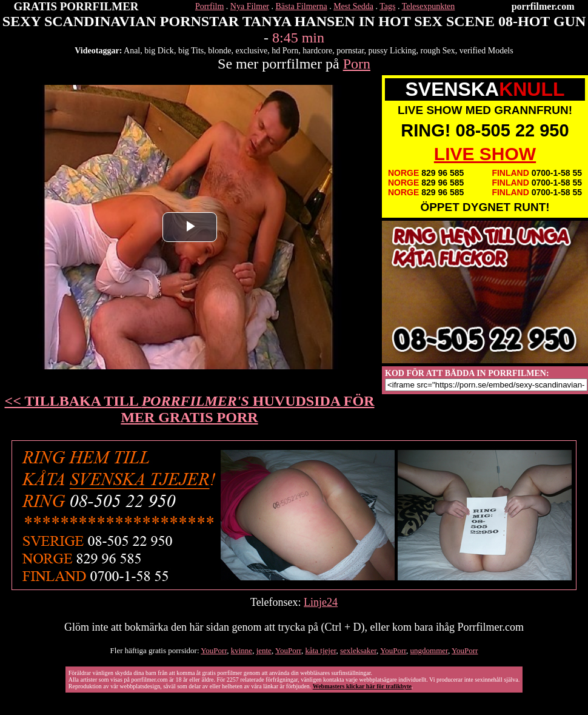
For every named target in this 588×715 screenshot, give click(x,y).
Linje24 (321, 602)
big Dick (159, 51)
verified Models (486, 51)
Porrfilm (209, 6)
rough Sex (438, 51)
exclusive (251, 51)
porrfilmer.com (543, 6)
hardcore (317, 51)
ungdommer (429, 650)
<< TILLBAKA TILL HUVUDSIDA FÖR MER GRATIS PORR (190, 409)
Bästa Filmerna (302, 6)
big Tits (191, 51)
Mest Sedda (353, 6)
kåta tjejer (320, 650)
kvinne (242, 650)
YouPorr (214, 650)
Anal (132, 51)
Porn (357, 64)
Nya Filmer (250, 6)
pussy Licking (393, 51)
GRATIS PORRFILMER (76, 6)
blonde (219, 51)
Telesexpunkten (429, 6)
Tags (387, 6)
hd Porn (285, 51)
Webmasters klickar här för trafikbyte (362, 686)
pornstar (350, 51)
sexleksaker (358, 650)
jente (264, 650)
